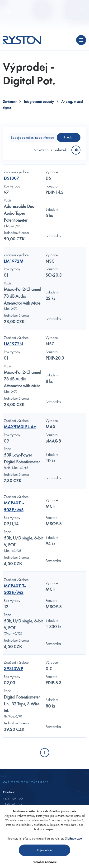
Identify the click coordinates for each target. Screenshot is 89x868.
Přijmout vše (45, 850)
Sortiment (10, 102)
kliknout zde (75, 838)
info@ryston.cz (13, 804)
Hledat (69, 137)
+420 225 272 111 (15, 799)
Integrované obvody (39, 102)
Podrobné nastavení (44, 862)
